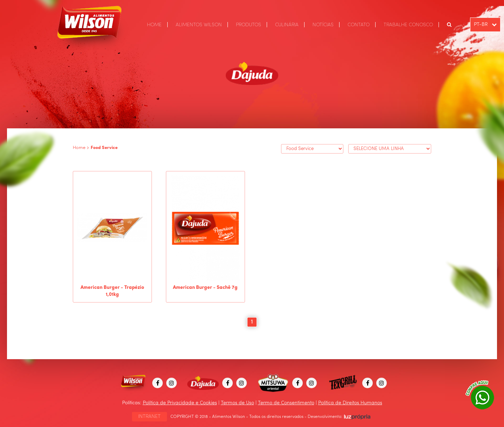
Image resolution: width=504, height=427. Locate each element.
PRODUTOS (248, 25)
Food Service (104, 148)
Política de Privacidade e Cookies (180, 403)
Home (79, 148)
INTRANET (149, 417)
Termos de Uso (237, 403)
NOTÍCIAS (323, 25)
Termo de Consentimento (286, 403)
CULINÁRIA (287, 25)
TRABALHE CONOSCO (408, 25)
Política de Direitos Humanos (350, 403)
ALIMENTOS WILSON (199, 25)
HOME (154, 25)
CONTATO (359, 25)
